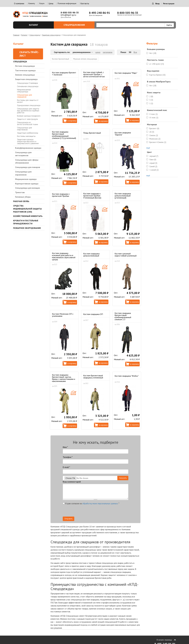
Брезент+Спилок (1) (158, 142)
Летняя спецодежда (25, 66)
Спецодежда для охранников (23, 173)
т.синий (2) (154, 170)
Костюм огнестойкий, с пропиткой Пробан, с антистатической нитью (94, 74)
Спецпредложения (78, 25)
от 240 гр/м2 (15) (157, 64)
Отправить (69, 519)
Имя (65, 447)
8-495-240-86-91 (99, 13)
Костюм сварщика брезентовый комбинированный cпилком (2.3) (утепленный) (64, 135)
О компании (19, 3)
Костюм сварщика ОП (93, 314)
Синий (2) (153, 166)
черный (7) (154, 156)
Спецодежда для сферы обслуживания (27, 161)
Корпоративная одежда (27, 184)
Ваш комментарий (72, 482)
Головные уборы (23, 197)
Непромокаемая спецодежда (24, 91)
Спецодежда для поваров (28, 167)
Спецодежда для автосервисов (23, 154)
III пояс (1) (154, 118)
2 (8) (151, 96)
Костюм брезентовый (61, 59)
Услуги (42, 3)
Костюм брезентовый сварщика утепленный (93, 377)
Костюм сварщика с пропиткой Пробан (61, 195)
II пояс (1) (153, 114)
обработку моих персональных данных (100, 503)
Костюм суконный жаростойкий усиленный (126, 255)
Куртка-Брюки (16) (157, 75)
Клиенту (32, 3)
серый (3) (153, 163)
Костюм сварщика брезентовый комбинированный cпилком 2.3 (123, 316)
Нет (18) (153, 53)
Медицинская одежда (26, 179)
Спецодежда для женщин (27, 188)
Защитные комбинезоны (28, 133)
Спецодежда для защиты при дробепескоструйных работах (28, 111)
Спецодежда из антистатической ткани (27, 123)
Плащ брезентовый (92, 133)
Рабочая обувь (21, 201)
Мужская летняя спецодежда (85, 59)
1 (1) (151, 103)
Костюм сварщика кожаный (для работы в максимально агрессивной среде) (64, 256)
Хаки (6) (153, 159)
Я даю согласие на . (91, 503)
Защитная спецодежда (51, 35)
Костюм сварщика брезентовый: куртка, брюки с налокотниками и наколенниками (64, 378)
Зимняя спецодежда (25, 75)
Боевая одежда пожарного (29, 116)
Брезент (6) (154, 128)
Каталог (40, 25)
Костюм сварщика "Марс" (126, 73)
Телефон (68, 457)
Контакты (85, 3)
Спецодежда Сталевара (27, 83)
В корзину (72, 121)
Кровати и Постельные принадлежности (26, 222)
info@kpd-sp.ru (68, 15)
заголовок (108, 52)
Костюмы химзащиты (26, 136)
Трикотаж (20, 192)
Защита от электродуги (27, 119)
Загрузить (123, 478)
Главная (16, 35)
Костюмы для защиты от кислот (28, 101)
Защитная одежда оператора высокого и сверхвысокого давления (28, 141)
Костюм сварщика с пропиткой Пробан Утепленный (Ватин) (92, 196)
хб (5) (152, 132)
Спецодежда (35, 35)
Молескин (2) (155, 139)
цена (98, 52)
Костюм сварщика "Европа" (123, 134)
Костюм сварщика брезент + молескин (64, 74)
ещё (148, 148)
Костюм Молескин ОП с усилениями (63, 315)
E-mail (66, 467)
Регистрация (169, 4)
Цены (51, 3)
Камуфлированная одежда (28, 148)
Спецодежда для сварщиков (24, 96)
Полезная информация (67, 3)
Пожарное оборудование (27, 228)
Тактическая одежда (25, 70)
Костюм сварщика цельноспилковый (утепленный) (123, 196)
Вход (157, 4)
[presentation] (105, 511)
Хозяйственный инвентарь (28, 216)
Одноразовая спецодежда (29, 105)
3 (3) (151, 100)
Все (135, 52)
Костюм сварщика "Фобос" (127, 376)
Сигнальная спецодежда (28, 86)
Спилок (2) (154, 135)
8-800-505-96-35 (70, 13)
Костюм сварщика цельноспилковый (91, 255)
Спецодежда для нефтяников (24, 129)
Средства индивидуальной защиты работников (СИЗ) (27, 209)
